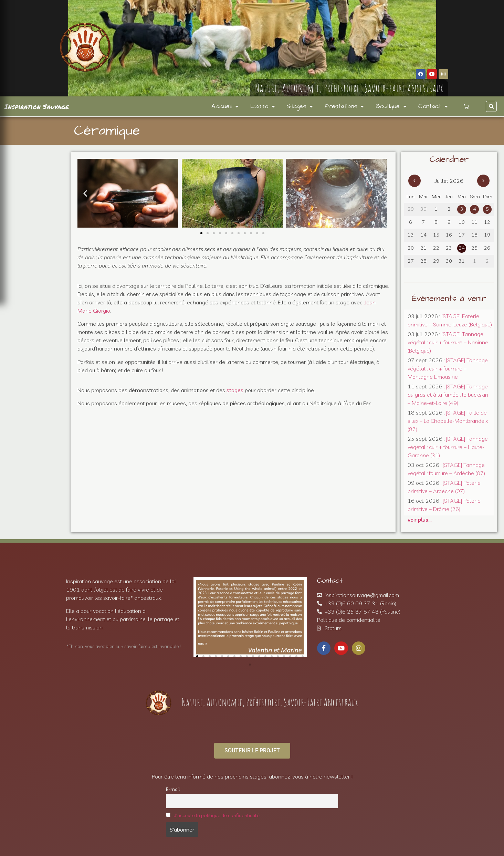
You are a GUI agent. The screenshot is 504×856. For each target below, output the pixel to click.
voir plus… (420, 520)
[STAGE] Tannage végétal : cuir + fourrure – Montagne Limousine (448, 368)
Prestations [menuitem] (344, 106)
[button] (491, 106)
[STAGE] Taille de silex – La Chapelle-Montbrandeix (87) (448, 421)
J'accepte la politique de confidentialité (217, 815)
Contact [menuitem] (433, 106)
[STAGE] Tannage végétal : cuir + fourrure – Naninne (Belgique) (448, 342)
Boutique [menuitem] (391, 106)
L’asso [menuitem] (263, 106)
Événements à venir (449, 299)
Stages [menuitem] (300, 106)
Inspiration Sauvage (37, 107)
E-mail (173, 789)
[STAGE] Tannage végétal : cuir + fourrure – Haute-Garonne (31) (448, 447)
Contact (330, 581)
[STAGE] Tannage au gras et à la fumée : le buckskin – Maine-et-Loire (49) (448, 395)
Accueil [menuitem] (225, 106)
